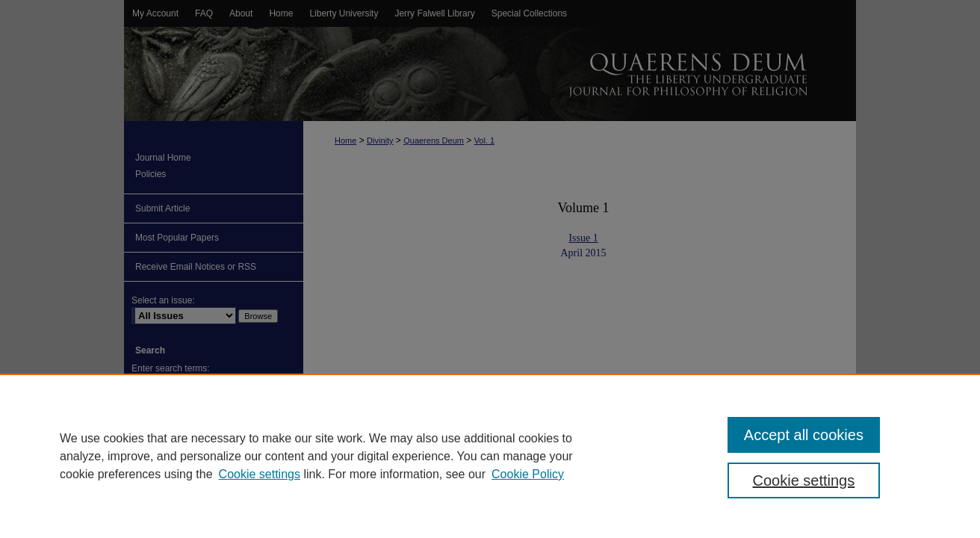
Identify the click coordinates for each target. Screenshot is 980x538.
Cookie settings (260, 474)
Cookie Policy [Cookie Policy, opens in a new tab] (528, 474)
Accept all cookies (804, 435)
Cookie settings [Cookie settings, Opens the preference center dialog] (804, 480)
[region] (490, 456)
